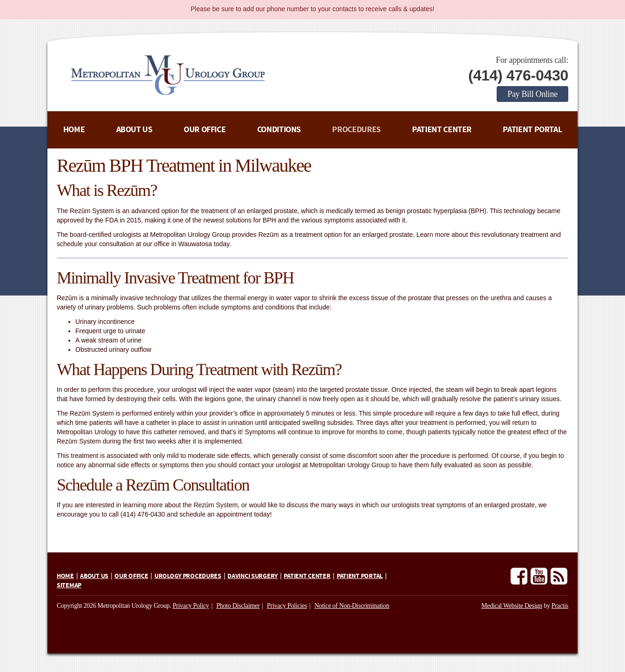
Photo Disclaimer (238, 606)
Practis (560, 606)
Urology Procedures (188, 576)
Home (74, 130)
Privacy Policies (287, 606)
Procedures (356, 130)
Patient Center (442, 130)
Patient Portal (532, 130)
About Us (134, 130)
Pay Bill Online (532, 94)
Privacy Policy (191, 606)
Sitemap (69, 585)
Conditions (279, 130)
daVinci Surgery (253, 576)
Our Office (205, 130)
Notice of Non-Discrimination (352, 606)
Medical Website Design (512, 606)
